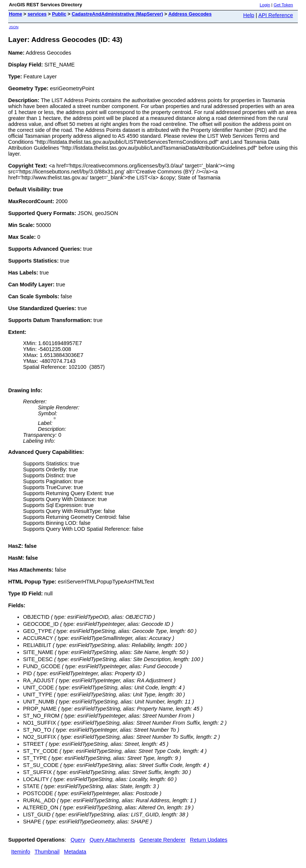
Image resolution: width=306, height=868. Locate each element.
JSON (14, 27)
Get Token (283, 5)
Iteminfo (21, 852)
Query (78, 840)
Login (265, 5)
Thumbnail (47, 852)
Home (16, 14)
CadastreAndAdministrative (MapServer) (117, 14)
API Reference (276, 15)
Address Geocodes (190, 14)
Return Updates (209, 840)
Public (59, 14)
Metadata (75, 852)
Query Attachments (112, 840)
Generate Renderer (163, 840)
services (37, 14)
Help (249, 15)
